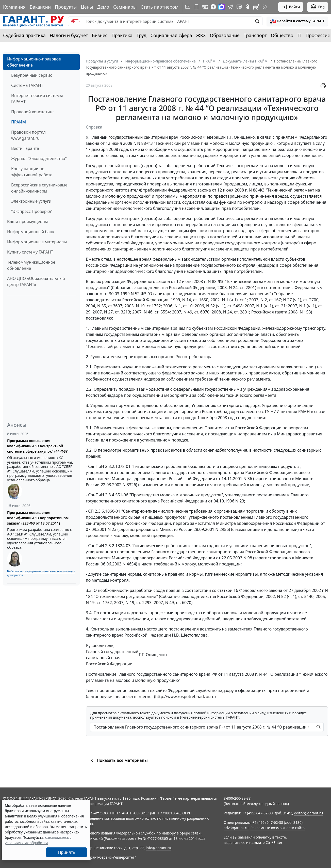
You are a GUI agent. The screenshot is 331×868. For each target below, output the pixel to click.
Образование (225, 35)
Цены (87, 7)
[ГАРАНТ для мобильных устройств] (196, 7)
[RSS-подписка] (265, 7)
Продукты (66, 7)
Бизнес (100, 35)
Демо (103, 7)
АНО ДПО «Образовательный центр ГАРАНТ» (36, 281)
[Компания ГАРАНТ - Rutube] (256, 7)
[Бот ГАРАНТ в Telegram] (239, 7)
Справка (94, 127)
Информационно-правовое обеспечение (34, 62)
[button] (297, 21)
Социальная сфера (171, 35)
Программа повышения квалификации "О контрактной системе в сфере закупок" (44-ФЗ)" (38, 446)
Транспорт (255, 35)
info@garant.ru (158, 848)
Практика (122, 35)
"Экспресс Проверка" (32, 211)
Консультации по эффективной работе (32, 172)
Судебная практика (24, 35)
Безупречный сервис (32, 75)
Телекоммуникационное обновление (31, 265)
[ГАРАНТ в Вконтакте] (205, 7)
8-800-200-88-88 (237, 798)
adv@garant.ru (236, 828)
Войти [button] (291, 7)
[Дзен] (213, 7)
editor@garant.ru (309, 813)
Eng (318, 7)
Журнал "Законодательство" (39, 159)
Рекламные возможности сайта (278, 828)
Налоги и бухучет (69, 35)
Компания (14, 7)
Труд (142, 35)
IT (300, 35)
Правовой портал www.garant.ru (28, 135)
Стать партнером (160, 7)
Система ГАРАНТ (27, 85)
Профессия (318, 35)
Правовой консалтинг (33, 112)
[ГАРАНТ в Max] (222, 7)
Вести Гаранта (25, 148)
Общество (282, 35)
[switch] (75, 21)
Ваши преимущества (28, 222)
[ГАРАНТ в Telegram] (230, 7)
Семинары (125, 7)
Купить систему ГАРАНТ (30, 252)
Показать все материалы (118, 760)
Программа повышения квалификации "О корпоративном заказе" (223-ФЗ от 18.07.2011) (38, 518)
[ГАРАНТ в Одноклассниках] (248, 7)
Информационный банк (31, 232)
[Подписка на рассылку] (188, 7)
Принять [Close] (67, 852)
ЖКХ (201, 35)
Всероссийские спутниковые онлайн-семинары (39, 188)
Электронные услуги (31, 201)
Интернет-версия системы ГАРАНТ (37, 99)
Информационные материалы (37, 242)
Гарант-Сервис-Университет (111, 857)
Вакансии (40, 7)
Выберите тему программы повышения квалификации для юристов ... (41, 573)
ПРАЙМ (19, 122)
